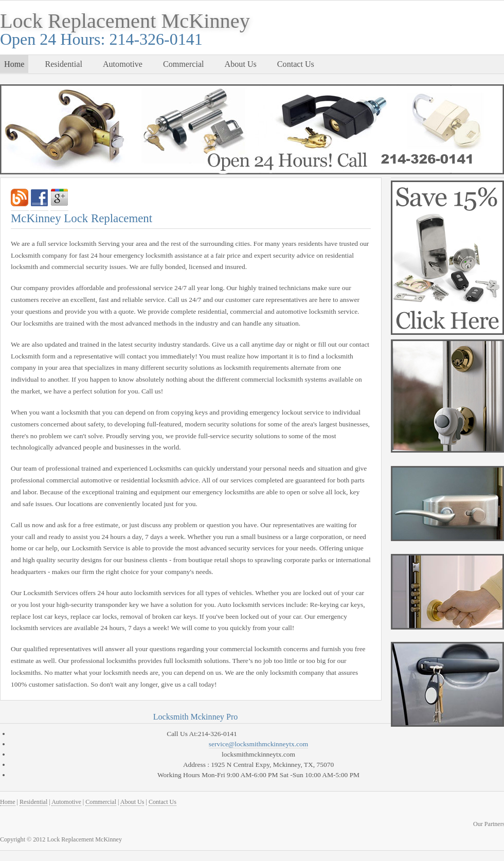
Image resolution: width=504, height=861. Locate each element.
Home (14, 64)
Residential (63, 64)
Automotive (123, 64)
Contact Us (296, 64)
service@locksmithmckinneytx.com (258, 744)
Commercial (184, 64)
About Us (241, 64)
